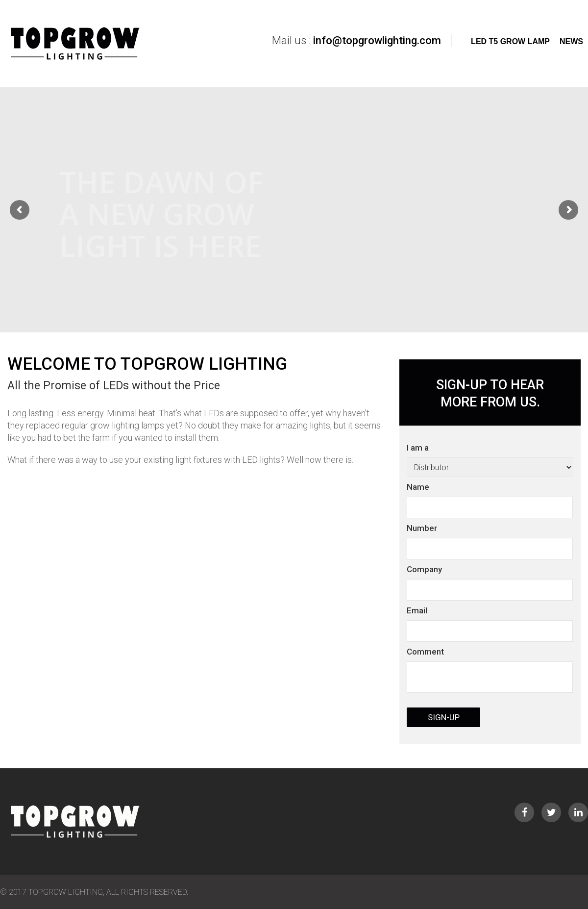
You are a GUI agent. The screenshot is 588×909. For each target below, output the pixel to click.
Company (424, 569)
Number (422, 528)
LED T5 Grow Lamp (510, 41)
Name (418, 487)
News (571, 41)
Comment (425, 652)
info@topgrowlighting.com (377, 40)
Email (417, 610)
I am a (490, 587)
